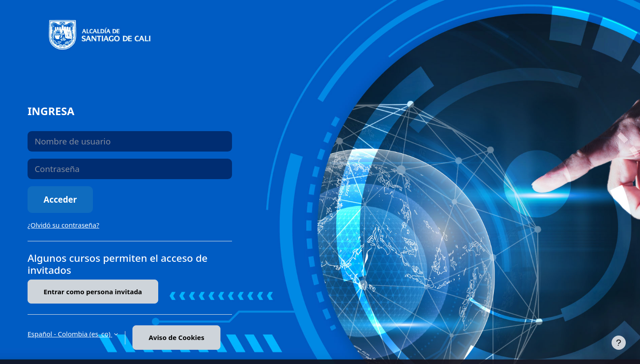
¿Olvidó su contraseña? (63, 225)
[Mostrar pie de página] (619, 343)
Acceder (60, 199)
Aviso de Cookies (176, 337)
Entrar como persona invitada (93, 292)
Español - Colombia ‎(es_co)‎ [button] (70, 334)
